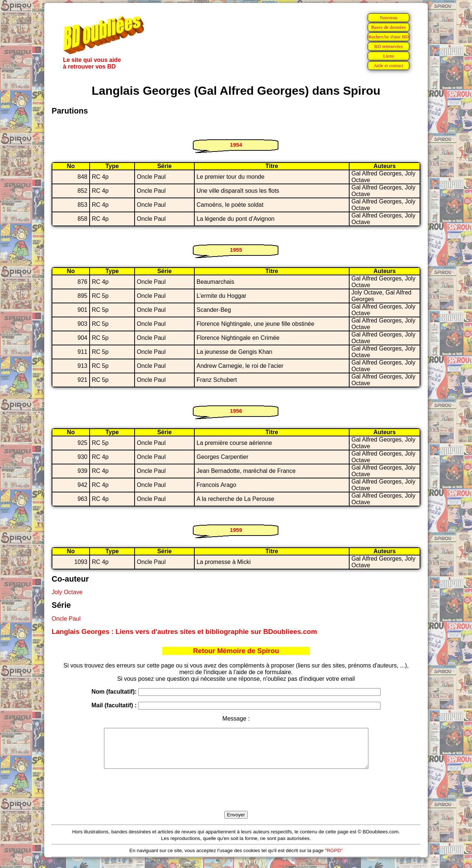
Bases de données (388, 27)
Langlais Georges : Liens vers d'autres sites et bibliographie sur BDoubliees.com (184, 632)
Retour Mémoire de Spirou (236, 651)
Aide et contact (388, 65)
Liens (389, 56)
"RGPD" (334, 858)
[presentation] (236, 798)
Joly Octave (67, 592)
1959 (236, 530)
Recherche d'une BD (389, 37)
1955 (236, 250)
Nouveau (388, 18)
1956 (236, 411)
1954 (236, 145)
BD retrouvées (388, 46)
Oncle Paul (66, 619)
